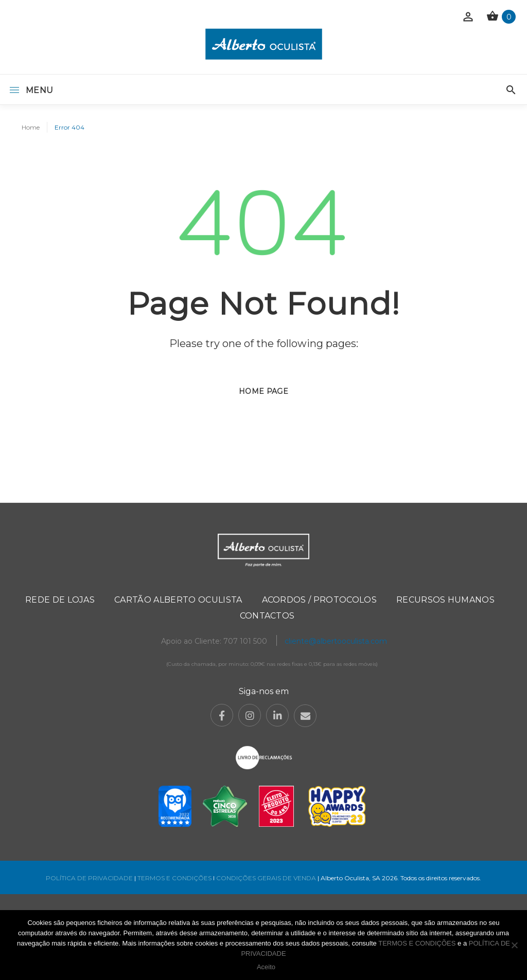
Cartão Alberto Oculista (178, 600)
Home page (263, 391)
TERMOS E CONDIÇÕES (174, 878)
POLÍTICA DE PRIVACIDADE (89, 878)
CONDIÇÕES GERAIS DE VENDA (267, 878)
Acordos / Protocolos (319, 600)
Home (31, 127)
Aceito (266, 967)
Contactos (267, 616)
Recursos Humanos (445, 600)
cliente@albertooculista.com (336, 641)
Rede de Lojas (60, 600)
